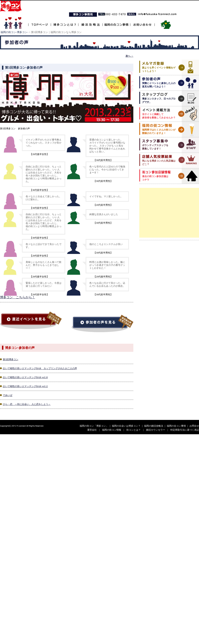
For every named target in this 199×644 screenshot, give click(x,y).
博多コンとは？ (64, 22)
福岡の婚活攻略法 (154, 426)
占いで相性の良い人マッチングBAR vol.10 (25, 377)
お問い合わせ (142, 22)
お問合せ (194, 426)
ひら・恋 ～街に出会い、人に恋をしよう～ (27, 404)
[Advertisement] (169, 213)
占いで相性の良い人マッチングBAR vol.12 (25, 386)
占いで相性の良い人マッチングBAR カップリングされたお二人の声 (40, 368)
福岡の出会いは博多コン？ (126, 426)
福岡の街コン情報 (112, 430)
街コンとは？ (134, 430)
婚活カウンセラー (156, 430)
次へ (129, 56)
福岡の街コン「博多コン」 (94, 426)
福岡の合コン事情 (116, 22)
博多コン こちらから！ (18, 297)
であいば (8, 395)
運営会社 (92, 430)
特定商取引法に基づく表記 (185, 430)
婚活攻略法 (90, 22)
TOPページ (40, 22)
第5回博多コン (11, 359)
